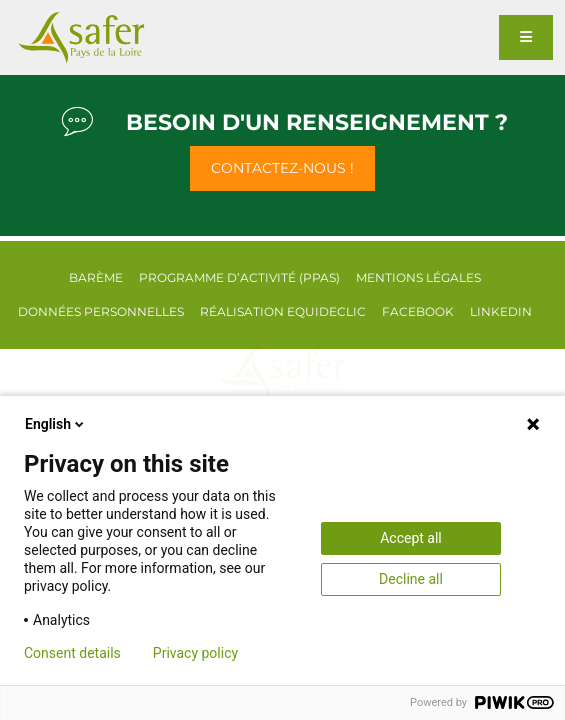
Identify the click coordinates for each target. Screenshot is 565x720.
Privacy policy (195, 653)
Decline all (411, 579)
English (56, 424)
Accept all (411, 538)
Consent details (72, 653)
